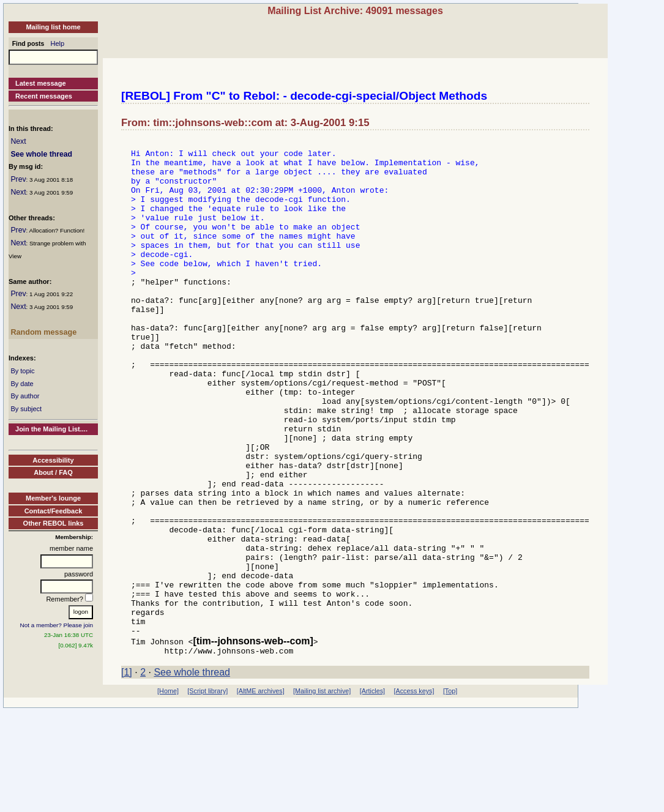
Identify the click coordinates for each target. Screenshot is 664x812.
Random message (43, 332)
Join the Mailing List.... (51, 429)
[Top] (450, 792)
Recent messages (44, 96)
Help (58, 43)
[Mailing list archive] (322, 792)
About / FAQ (53, 472)
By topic (22, 371)
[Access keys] (414, 792)
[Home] (168, 792)
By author (25, 396)
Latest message (41, 83)
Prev (18, 179)
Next (18, 141)
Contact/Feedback (54, 511)
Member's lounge (53, 498)
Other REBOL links (54, 523)
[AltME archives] (261, 792)
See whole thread (41, 154)
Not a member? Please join (57, 625)
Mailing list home (53, 27)
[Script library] (207, 792)
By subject (26, 409)
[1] (127, 773)
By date (22, 384)
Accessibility (53, 460)
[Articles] (372, 792)
